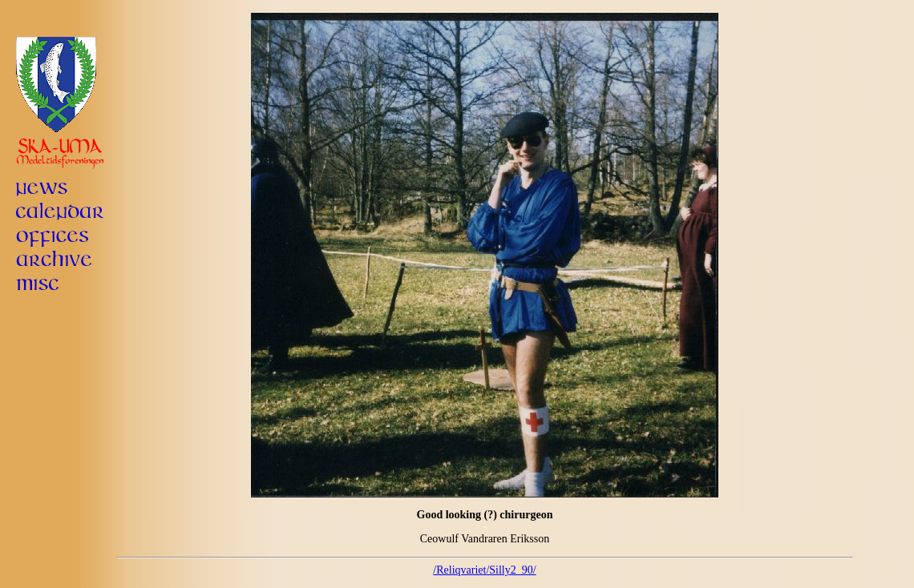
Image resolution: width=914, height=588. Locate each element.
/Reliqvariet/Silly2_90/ (484, 570)
